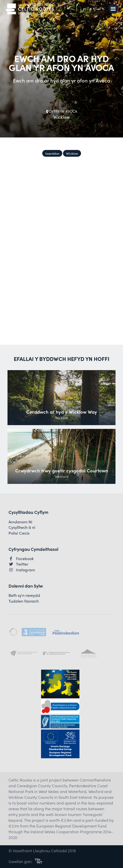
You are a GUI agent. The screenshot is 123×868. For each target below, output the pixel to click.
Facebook (21, 559)
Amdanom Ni (20, 522)
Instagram (22, 570)
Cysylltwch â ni (22, 527)
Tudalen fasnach (24, 601)
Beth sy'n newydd (24, 595)
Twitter (18, 564)
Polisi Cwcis (19, 533)
